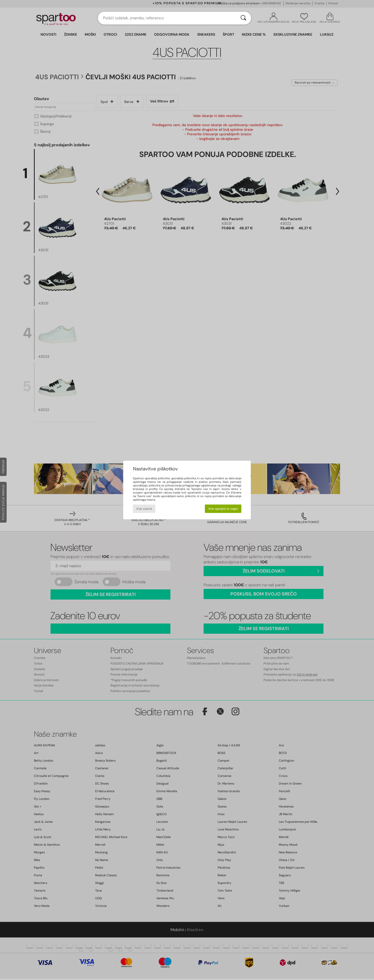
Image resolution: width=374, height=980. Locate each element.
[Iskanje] (243, 18)
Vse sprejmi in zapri (223, 509)
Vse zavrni (144, 509)
